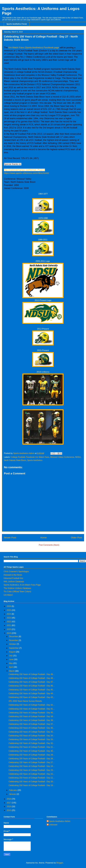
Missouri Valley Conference (62, 457)
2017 (9, 803)
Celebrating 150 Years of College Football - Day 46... (32, 686)
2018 (9, 799)
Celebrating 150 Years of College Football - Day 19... (32, 785)
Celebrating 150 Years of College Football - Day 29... (32, 755)
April (11, 667)
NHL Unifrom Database (14, 582)
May (11, 663)
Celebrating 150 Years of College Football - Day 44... (32, 693)
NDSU (78, 457)
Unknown (53, 825)
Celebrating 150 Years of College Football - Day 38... (32, 720)
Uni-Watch (8, 595)
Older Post (76, 538)
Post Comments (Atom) (49, 545)
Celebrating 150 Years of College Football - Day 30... (32, 751)
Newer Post (10, 538)
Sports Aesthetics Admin (60, 821)
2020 (9, 629)
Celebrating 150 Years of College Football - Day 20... (32, 782)
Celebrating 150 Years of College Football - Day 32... (32, 743)
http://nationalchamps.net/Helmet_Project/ (24, 170)
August (12, 652)
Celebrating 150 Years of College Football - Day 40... (32, 713)
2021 (9, 625)
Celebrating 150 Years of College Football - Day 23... (32, 770)
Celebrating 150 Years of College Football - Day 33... (32, 739)
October (13, 644)
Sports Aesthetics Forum (17, 24)
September (14, 648)
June (11, 659)
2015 (9, 810)
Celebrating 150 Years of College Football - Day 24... (32, 766)
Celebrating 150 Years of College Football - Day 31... (32, 747)
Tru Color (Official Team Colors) (17, 592)
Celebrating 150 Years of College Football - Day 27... (32, 762)
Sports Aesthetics (35, 460)
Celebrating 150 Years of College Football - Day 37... (32, 724)
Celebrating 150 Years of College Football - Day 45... (32, 690)
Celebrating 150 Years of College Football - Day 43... (32, 697)
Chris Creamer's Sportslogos (16, 571)
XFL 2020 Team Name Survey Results (25, 701)
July (11, 656)
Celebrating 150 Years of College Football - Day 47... (32, 682)
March (12, 671)
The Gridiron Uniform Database (17, 588)
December (14, 636)
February (13, 790)
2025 (9, 610)
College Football (18, 457)
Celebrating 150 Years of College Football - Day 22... (32, 774)
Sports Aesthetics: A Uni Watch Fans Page (22, 585)
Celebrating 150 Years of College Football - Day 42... (32, 705)
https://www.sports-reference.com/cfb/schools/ (26, 173)
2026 (9, 606)
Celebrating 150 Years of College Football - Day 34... (32, 736)
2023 (9, 618)
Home (44, 538)
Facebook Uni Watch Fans (38, 457)
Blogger (60, 863)
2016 (9, 807)
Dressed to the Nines (13, 575)
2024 (9, 614)
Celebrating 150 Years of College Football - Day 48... (32, 678)
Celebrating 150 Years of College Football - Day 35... (32, 732)
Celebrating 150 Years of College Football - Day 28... (32, 759)
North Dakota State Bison (15, 460)
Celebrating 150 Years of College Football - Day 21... (32, 778)
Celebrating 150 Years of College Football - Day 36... (32, 728)
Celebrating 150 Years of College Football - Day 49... (32, 674)
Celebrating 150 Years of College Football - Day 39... (32, 716)
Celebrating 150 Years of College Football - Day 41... (32, 709)
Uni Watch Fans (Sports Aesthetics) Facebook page (34, 48)
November (14, 640)
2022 (9, 622)
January (13, 794)
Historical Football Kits (13, 578)
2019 (9, 633)
